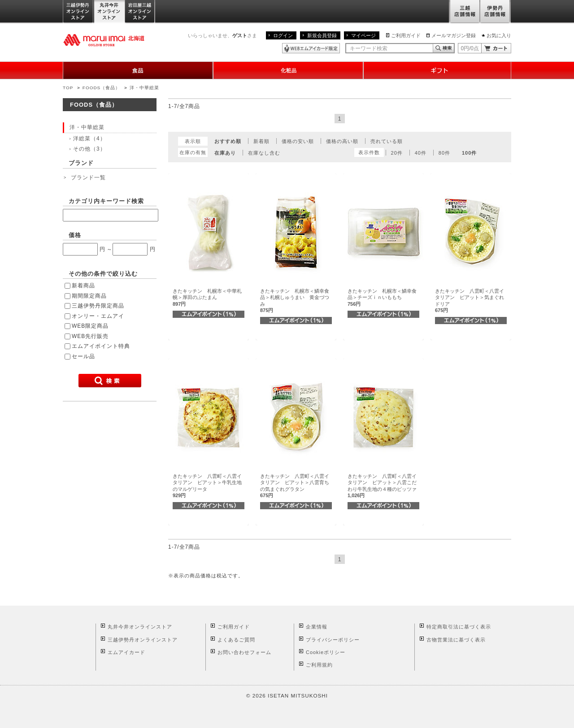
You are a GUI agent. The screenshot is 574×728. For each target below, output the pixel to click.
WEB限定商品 (90, 326)
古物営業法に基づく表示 (456, 640)
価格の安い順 (298, 141)
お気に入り (499, 35)
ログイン (283, 35)
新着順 (261, 141)
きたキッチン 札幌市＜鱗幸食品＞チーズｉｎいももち (382, 297)
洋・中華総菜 (144, 88)
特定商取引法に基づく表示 (459, 627)
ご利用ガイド (406, 35)
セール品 (83, 356)
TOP (68, 88)
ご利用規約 (319, 665)
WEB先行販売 (90, 336)
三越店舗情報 (464, 12)
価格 (75, 235)
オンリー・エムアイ (98, 316)
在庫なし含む (264, 153)
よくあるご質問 (236, 640)
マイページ (363, 35)
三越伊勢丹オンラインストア (78, 12)
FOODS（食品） (101, 88)
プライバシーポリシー (333, 640)
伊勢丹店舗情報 (496, 12)
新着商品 (83, 286)
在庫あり (225, 153)
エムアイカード (126, 652)
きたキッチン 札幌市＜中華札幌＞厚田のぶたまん (207, 297)
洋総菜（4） (89, 139)
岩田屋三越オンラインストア (140, 12)
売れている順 (387, 141)
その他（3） (89, 149)
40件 (421, 153)
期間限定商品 (89, 296)
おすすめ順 (228, 141)
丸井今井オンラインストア (109, 12)
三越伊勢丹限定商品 (98, 306)
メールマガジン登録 (454, 35)
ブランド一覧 (88, 178)
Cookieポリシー (326, 652)
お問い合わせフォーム (244, 652)
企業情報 (317, 627)
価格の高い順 (342, 141)
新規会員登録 (322, 35)
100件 (469, 153)
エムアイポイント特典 (101, 346)
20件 (397, 153)
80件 (444, 153)
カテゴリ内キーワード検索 (106, 201)
